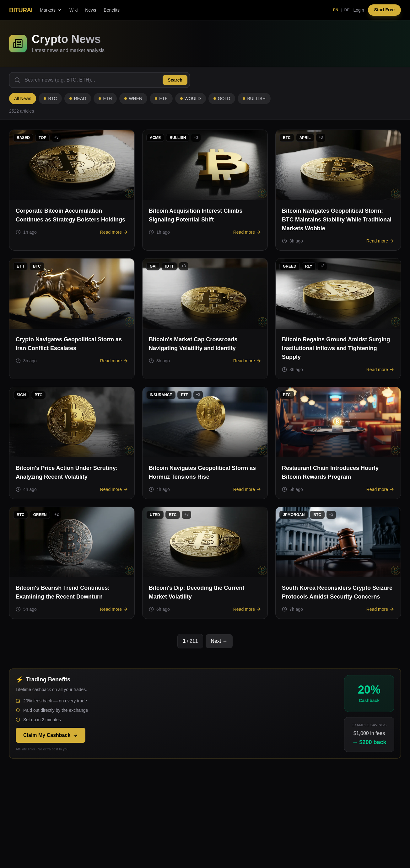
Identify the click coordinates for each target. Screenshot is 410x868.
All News (23, 99)
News (91, 10)
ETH (105, 99)
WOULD (191, 99)
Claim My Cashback (51, 735)
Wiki (73, 10)
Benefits (112, 10)
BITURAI (21, 10)
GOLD (222, 99)
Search (175, 80)
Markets (51, 10)
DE (347, 10)
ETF (161, 99)
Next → (219, 641)
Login (359, 10)
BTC (50, 99)
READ (78, 99)
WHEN (133, 99)
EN (336, 10)
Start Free (384, 10)
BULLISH (254, 99)
